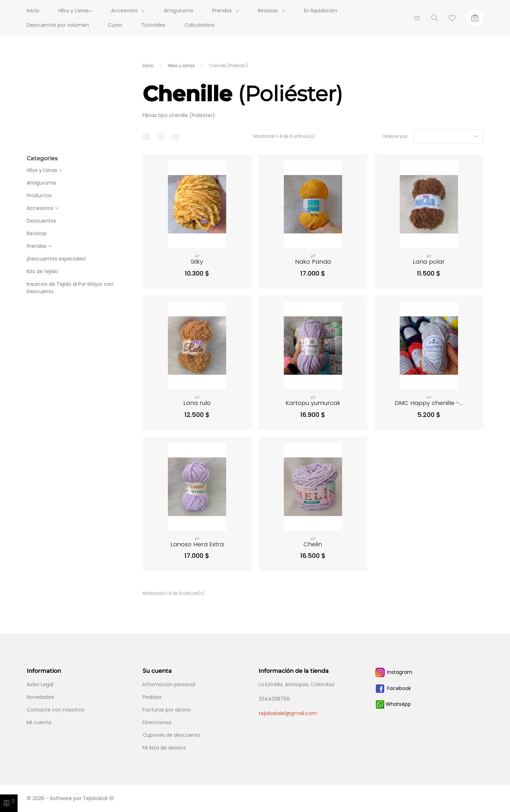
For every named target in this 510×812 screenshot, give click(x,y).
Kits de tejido (42, 271)
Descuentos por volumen (58, 25)
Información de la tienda (294, 671)
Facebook (393, 688)
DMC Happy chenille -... (429, 403)
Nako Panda (313, 262)
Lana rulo (197, 403)
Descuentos (41, 221)
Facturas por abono (167, 710)
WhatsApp (393, 704)
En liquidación (324, 11)
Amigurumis (182, 11)
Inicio (33, 11)
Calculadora (199, 25)
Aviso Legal (40, 684)
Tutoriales (153, 25)
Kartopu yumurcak (313, 403)
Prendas (226, 11)
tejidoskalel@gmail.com (288, 713)
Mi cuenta (39, 722)
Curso (115, 25)
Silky (197, 262)
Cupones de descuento (172, 735)
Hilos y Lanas (42, 170)
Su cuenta (157, 671)
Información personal (169, 684)
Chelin (313, 544)
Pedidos (152, 697)
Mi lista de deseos (164, 748)
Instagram (393, 672)
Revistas (272, 11)
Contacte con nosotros (55, 710)
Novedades (40, 697)
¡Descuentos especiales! (56, 259)
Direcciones (157, 722)
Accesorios (128, 11)
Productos (39, 195)
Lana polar (429, 262)
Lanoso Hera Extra (197, 544)
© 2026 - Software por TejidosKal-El (70, 798)
